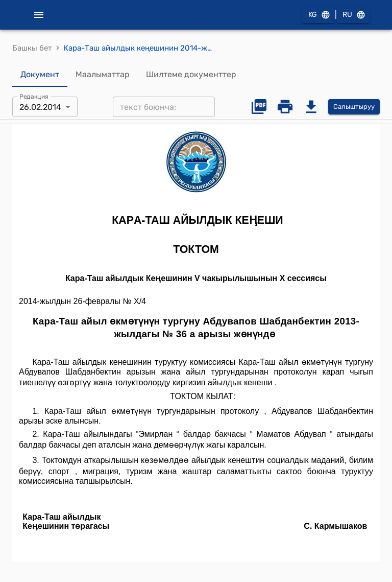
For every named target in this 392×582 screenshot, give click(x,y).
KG (318, 15)
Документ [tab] (40, 75)
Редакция (34, 97)
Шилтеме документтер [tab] (191, 75)
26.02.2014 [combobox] (40, 107)
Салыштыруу (354, 107)
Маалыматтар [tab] (103, 75)
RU (353, 15)
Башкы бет (32, 48)
